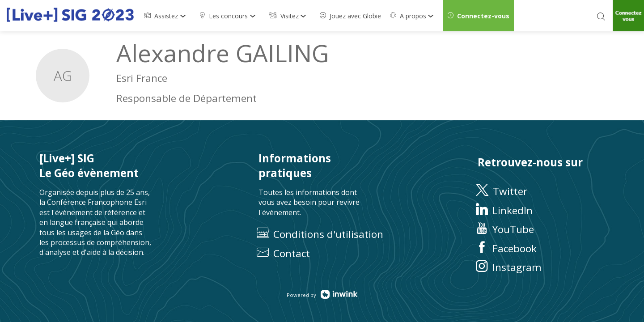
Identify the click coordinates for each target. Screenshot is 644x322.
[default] (350, 16)
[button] (478, 16)
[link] (167, 16)
